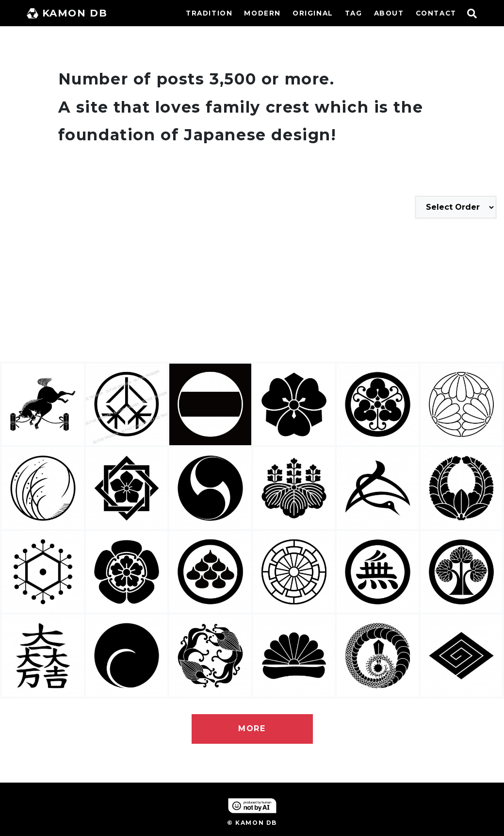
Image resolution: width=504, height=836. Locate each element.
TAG (354, 13)
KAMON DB (67, 13)
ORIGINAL (313, 13)
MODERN (262, 13)
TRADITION (209, 13)
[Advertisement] (252, 292)
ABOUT (389, 13)
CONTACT (436, 13)
